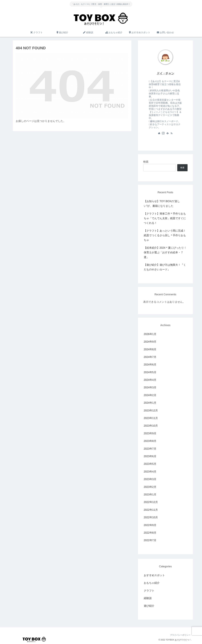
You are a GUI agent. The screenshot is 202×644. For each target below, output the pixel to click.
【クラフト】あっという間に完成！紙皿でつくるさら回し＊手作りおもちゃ (165, 235)
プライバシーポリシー (180, 635)
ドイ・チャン (165, 73)
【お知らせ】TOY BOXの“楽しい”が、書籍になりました (162, 204)
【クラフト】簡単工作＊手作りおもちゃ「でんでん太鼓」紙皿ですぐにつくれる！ (165, 218)
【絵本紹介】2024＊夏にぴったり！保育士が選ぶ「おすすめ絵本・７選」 (165, 253)
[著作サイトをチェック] (159, 133)
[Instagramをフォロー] (163, 133)
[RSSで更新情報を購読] (172, 133)
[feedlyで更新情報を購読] (167, 133)
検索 (146, 162)
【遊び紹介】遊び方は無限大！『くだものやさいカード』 (165, 267)
